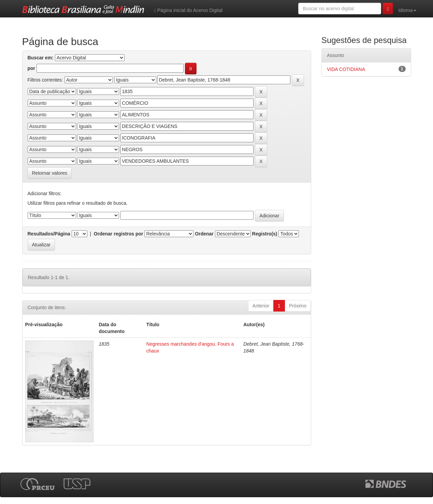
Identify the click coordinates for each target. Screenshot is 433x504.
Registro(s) (265, 234)
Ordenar (204, 234)
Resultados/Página (49, 234)
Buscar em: (41, 58)
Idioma (407, 10)
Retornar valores (50, 173)
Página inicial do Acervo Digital (188, 10)
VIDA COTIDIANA (346, 69)
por (32, 68)
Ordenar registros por (119, 234)
